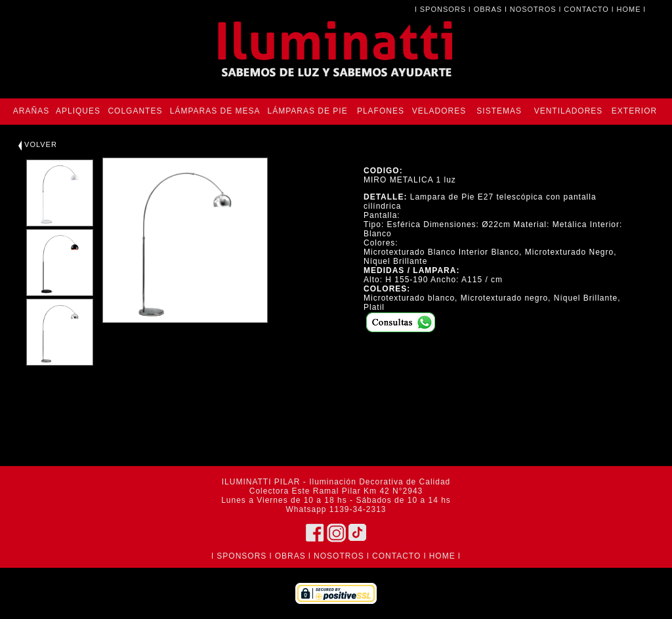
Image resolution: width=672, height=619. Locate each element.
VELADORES (439, 111)
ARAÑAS (31, 111)
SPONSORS (443, 9)
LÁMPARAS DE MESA (215, 111)
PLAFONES (381, 111)
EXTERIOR (634, 111)
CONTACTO (586, 9)
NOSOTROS (533, 9)
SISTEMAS (499, 111)
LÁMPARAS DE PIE (308, 111)
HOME (629, 9)
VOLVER (38, 144)
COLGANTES (135, 111)
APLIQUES (78, 111)
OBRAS (488, 9)
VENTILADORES (569, 111)
